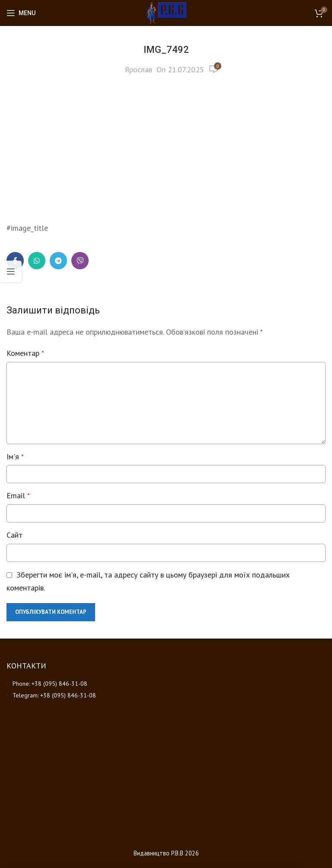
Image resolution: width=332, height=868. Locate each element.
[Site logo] (166, 12)
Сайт (14, 535)
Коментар (25, 353)
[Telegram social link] (58, 261)
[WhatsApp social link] (37, 261)
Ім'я (15, 457)
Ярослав (139, 69)
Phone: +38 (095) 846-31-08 (50, 684)
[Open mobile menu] (21, 13)
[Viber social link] (80, 261)
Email (18, 495)
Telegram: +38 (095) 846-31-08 (54, 695)
